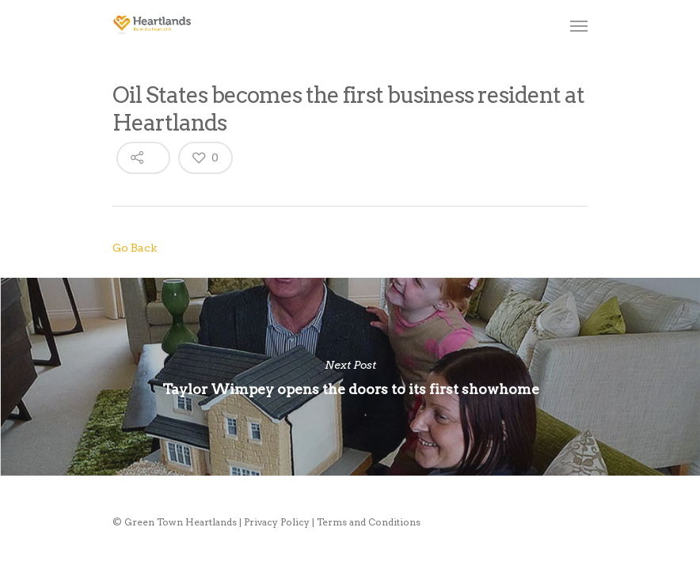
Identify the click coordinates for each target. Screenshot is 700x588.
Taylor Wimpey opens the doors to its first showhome (350, 377)
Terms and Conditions (369, 522)
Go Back (135, 248)
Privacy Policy (277, 522)
